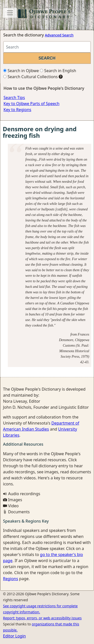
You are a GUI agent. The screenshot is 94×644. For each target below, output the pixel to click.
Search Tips (14, 98)
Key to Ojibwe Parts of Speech (31, 104)
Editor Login (14, 636)
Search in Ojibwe (21, 71)
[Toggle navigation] (10, 13)
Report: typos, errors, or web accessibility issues (42, 618)
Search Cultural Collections (30, 77)
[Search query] (47, 47)
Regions (11, 579)
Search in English (58, 71)
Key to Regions (17, 110)
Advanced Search (59, 35)
